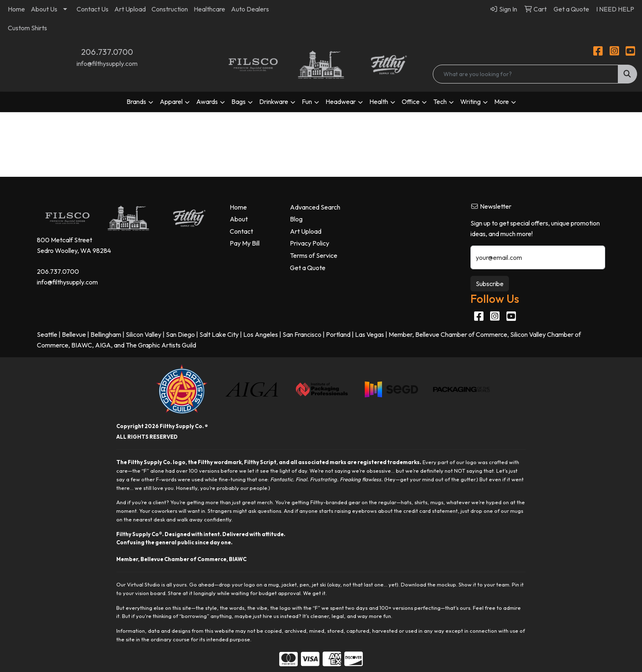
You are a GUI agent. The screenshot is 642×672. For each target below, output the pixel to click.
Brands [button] (136, 101)
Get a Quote (308, 268)
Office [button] (411, 101)
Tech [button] (440, 101)
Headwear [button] (341, 101)
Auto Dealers (250, 9)
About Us (44, 9)
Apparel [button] (171, 101)
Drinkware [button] (274, 101)
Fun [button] (307, 101)
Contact (241, 231)
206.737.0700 (107, 52)
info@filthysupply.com (107, 63)
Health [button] (379, 101)
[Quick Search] (525, 74)
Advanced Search (315, 207)
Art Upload (130, 9)
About (239, 219)
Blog (296, 219)
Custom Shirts (27, 28)
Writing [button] (470, 101)
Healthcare (209, 9)
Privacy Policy (310, 243)
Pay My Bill (245, 243)
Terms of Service (314, 255)
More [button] (502, 101)
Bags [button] (238, 101)
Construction (170, 9)
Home (16, 9)
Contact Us (93, 9)
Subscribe (490, 284)
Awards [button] (207, 101)
